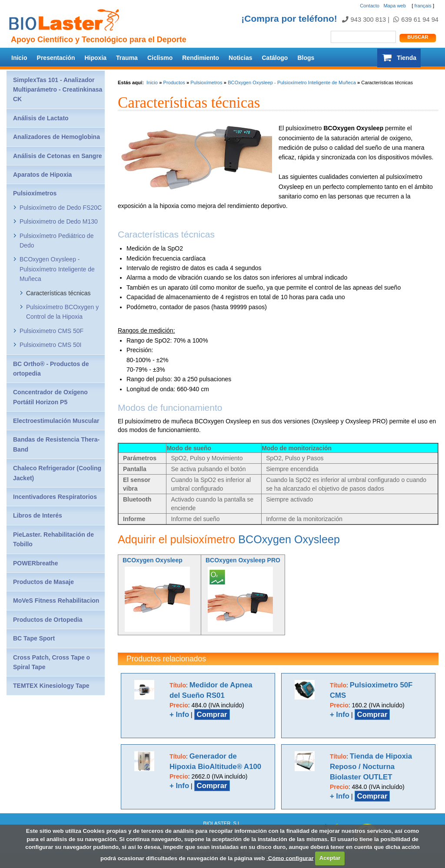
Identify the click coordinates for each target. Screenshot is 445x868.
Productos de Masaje (43, 582)
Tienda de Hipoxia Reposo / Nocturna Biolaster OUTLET (371, 767)
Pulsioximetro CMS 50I (50, 345)
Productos (174, 83)
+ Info (179, 715)
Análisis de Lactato (41, 118)
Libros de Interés (38, 515)
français (423, 6)
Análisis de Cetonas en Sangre (58, 156)
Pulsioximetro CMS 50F (51, 331)
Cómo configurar (290, 858)
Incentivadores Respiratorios (55, 497)
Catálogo (275, 58)
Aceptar (330, 858)
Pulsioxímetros (206, 83)
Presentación (56, 58)
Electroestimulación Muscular (56, 421)
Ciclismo (160, 58)
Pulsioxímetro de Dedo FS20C (61, 208)
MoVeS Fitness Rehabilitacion (56, 601)
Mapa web (395, 6)
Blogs (306, 58)
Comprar (212, 715)
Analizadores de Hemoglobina (56, 137)
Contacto (370, 6)
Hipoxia (96, 58)
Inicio (19, 58)
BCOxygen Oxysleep (289, 539)
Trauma (127, 58)
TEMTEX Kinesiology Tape (51, 686)
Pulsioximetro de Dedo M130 (59, 221)
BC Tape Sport (34, 638)
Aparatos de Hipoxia (42, 175)
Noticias (240, 58)
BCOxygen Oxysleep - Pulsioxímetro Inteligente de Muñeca (292, 83)
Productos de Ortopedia (48, 620)
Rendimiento (201, 58)
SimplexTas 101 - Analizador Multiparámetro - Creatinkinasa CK (58, 90)
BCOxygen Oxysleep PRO (243, 560)
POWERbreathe (35, 563)
